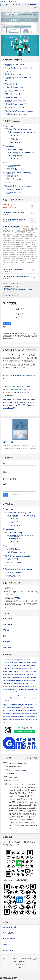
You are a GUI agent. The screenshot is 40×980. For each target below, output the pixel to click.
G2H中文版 (8, 442)
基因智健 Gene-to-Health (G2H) (22, 132)
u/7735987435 (14, 781)
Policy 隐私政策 (8, 933)
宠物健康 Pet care (14, 166)
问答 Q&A (7, 642)
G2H (13, 588)
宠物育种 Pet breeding (16, 169)
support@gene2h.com (17, 770)
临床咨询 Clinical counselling (17, 108)
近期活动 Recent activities (15, 114)
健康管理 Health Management (19, 129)
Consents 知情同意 (9, 939)
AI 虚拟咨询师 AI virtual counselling (20, 111)
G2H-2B (15, 136)
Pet (6, 163)
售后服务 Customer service (16, 101)
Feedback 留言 (8, 950)
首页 (13, 284)
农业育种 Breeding (15, 149)
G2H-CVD (16, 142)
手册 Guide (7, 630)
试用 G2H (12, 14)
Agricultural (10, 146)
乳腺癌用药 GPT (14, 193)
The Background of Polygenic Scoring (16, 276)
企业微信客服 (31, 758)
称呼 (5, 464)
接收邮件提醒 (10, 479)
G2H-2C (15, 139)
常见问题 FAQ (11, 84)
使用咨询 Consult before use (16, 97)
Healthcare (9, 126)
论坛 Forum (7, 648)
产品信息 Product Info (14, 87)
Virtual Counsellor (14, 179)
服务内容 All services (14, 94)
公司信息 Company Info (15, 91)
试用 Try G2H (8, 625)
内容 (5, 484)
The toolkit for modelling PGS (13, 269)
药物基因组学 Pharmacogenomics (18, 186)
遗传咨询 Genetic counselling (17, 104)
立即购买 (4, 978)
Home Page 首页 (9, 619)
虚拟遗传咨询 (13, 176)
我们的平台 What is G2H (15, 65)
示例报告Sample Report (14, 74)
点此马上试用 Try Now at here (25, 350)
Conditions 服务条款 (10, 927)
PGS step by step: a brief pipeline (14, 220)
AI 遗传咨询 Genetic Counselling (18, 173)
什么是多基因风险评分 (11, 227)
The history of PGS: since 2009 (13, 212)
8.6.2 (13, 965)
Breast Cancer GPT (15, 189)
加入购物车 (13, 978)
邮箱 (5, 472)
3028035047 (14, 774)
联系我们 (7, 323)
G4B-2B (15, 159)
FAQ (5, 636)
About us (6, 945)
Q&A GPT (11, 183)
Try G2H (12, 37)
